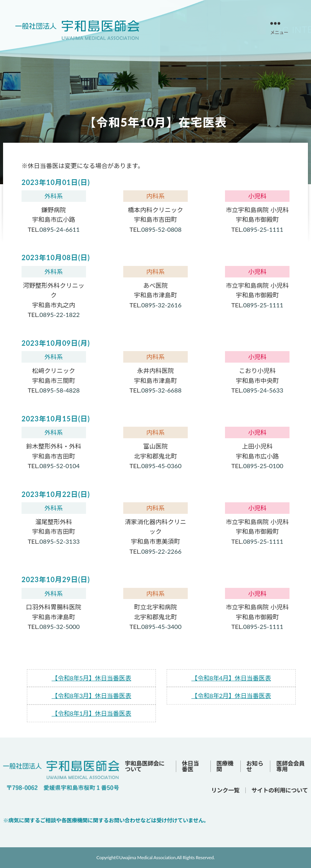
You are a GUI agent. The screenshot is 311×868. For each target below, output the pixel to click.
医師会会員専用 (290, 766)
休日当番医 (190, 766)
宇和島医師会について (145, 766)
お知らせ (255, 766)
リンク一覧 (225, 790)
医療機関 (225, 766)
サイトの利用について (280, 790)
